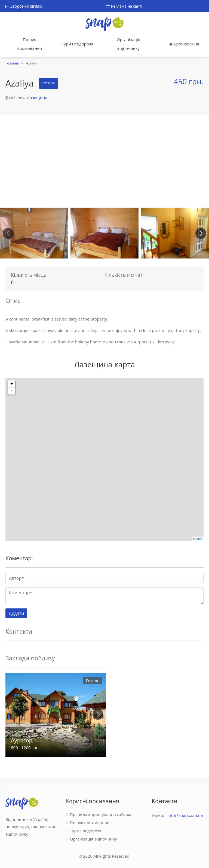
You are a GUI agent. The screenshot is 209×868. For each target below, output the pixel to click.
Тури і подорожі (77, 44)
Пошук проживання (29, 44)
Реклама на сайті (124, 6)
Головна (12, 63)
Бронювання (184, 44)
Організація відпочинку (128, 44)
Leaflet (198, 539)
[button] (201, 233)
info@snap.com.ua (185, 815)
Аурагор (22, 740)
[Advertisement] (104, 161)
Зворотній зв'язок (24, 6)
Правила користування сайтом (101, 814)
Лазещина (37, 98)
